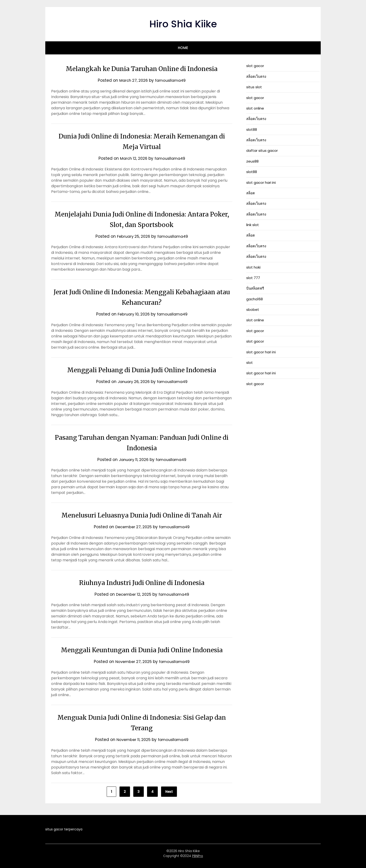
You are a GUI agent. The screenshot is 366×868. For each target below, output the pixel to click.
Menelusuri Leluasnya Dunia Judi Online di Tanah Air (142, 515)
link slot (253, 225)
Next (169, 792)
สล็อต (251, 193)
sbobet (253, 310)
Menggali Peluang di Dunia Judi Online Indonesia (142, 370)
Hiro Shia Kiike (183, 23)
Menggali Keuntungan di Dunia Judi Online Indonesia (142, 650)
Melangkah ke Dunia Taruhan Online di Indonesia (142, 68)
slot (250, 363)
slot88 (252, 129)
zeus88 (252, 161)
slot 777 (253, 278)
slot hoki (253, 267)
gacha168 (255, 299)
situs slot (254, 87)
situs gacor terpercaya (64, 829)
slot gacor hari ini (261, 182)
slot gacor (255, 66)
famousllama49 (171, 80)
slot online (255, 108)
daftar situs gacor (262, 151)
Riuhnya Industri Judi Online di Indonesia (142, 582)
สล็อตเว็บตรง (256, 76)
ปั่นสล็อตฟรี (255, 288)
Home (183, 48)
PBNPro (198, 856)
